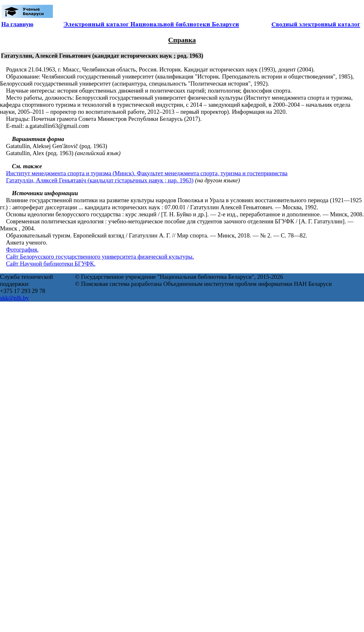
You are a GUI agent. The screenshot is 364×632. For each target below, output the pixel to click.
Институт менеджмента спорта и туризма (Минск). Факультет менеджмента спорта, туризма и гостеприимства (147, 173)
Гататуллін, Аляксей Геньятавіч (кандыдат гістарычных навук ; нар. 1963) (100, 180)
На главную (17, 24)
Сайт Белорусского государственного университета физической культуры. (100, 257)
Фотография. (22, 249)
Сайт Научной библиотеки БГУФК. (51, 264)
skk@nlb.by (14, 298)
